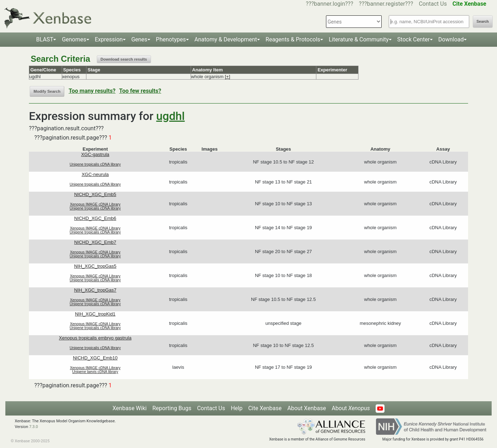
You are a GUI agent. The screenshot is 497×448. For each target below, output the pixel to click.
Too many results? (92, 91)
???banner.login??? (330, 4)
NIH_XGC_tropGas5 (95, 266)
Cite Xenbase (265, 408)
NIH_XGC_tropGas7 (95, 290)
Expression (109, 39)
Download (451, 39)
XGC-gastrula (95, 154)
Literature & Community (359, 39)
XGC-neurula (95, 174)
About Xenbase (307, 408)
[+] (228, 77)
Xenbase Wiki (130, 408)
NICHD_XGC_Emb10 (95, 358)
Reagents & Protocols (293, 39)
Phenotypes (171, 39)
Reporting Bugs (172, 408)
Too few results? (140, 91)
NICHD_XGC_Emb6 (95, 218)
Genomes (74, 39)
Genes (139, 39)
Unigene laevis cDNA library (95, 372)
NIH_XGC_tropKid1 (95, 314)
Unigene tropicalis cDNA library (95, 164)
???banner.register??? (386, 4)
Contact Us (433, 4)
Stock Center (414, 39)
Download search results (124, 59)
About (351, 408)
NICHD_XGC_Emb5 (95, 194)
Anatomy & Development (226, 39)
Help (237, 408)
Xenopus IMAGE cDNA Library (95, 204)
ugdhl (171, 116)
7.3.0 (34, 427)
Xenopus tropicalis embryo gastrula (95, 338)
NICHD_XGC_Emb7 (95, 242)
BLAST (45, 39)
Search (483, 22)
